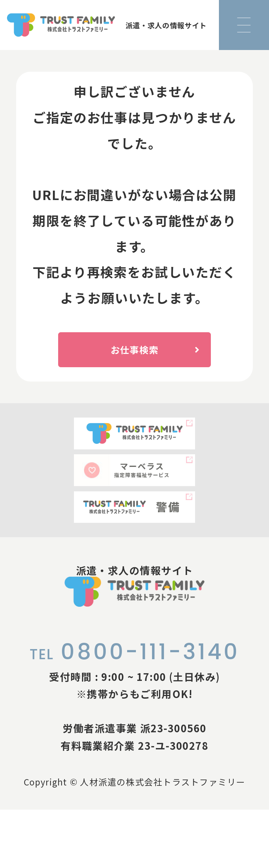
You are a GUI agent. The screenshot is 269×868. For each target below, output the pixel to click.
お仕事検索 (166, 357)
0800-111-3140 (135, 710)
